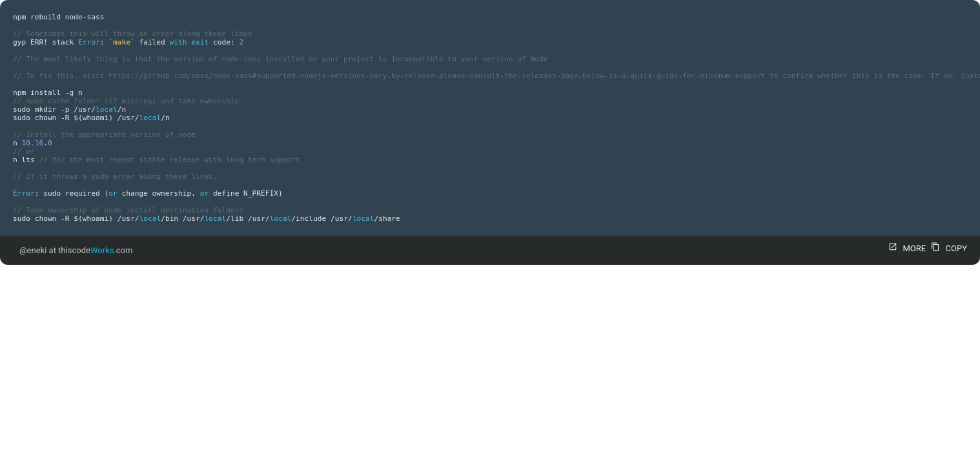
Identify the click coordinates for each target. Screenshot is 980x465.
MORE (905, 248)
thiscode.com (95, 250)
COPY (947, 248)
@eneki (33, 250)
